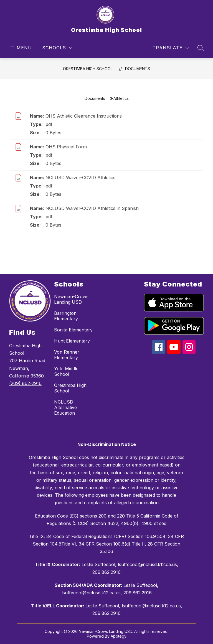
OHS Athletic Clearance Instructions (84, 116)
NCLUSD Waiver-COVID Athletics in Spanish (92, 208)
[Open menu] (20, 48)
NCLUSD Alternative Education (65, 407)
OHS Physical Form (66, 147)
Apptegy (119, 636)
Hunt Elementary (72, 341)
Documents (138, 69)
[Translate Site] (171, 48)
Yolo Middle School (66, 371)
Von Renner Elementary (67, 355)
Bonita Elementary (73, 330)
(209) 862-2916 (25, 383)
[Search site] (201, 48)
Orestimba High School (88, 69)
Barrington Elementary (66, 316)
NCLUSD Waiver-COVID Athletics (80, 178)
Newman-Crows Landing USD (71, 299)
